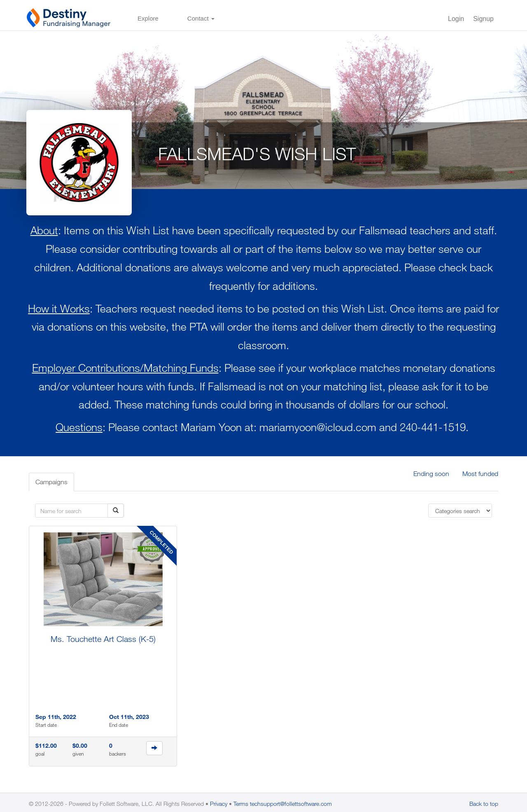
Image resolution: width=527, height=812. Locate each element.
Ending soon (431, 474)
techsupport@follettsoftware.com (291, 804)
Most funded (480, 474)
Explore (148, 18)
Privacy (219, 804)
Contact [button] (201, 18)
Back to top (484, 804)
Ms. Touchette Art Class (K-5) (103, 639)
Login (456, 19)
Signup (483, 19)
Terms (241, 804)
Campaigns (51, 482)
